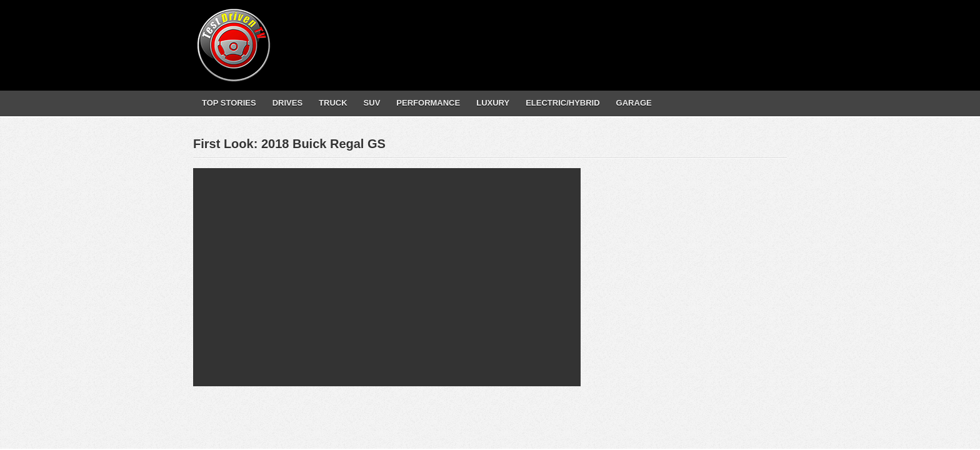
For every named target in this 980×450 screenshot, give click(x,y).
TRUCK (333, 103)
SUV (372, 103)
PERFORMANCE (428, 103)
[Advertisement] (558, 34)
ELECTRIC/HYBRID (562, 103)
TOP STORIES (229, 103)
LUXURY (493, 103)
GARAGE (634, 103)
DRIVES (287, 103)
